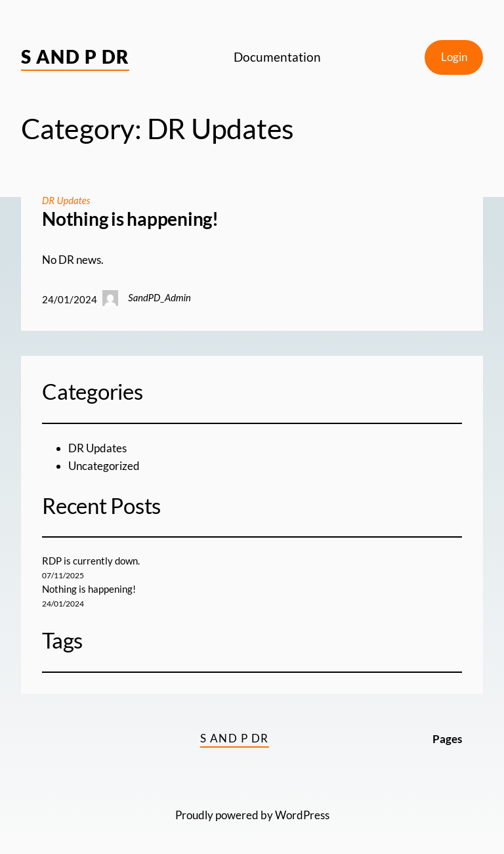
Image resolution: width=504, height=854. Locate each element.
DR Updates (66, 200)
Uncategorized (104, 466)
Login (454, 57)
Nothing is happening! (130, 219)
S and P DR (75, 56)
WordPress (302, 815)
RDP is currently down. (91, 561)
